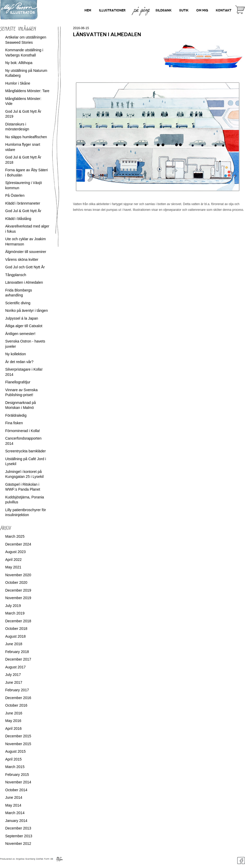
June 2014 (14, 797)
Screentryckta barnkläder (26, 451)
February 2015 (17, 775)
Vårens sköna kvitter (22, 259)
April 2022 (13, 560)
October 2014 (16, 790)
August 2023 (16, 552)
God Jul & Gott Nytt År (23, 211)
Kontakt (224, 10)
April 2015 (13, 759)
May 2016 (13, 721)
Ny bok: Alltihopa (19, 63)
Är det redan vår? (19, 362)
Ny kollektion (16, 354)
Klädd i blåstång (18, 219)
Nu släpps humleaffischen (26, 137)
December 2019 (18, 590)
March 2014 (15, 813)
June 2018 (14, 644)
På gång (141, 6)
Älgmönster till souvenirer (26, 252)
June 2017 (14, 682)
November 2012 (18, 844)
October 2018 (16, 629)
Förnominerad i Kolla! (23, 431)
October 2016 (16, 705)
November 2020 (18, 575)
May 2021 (13, 567)
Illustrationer (112, 10)
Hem (88, 10)
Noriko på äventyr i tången (26, 311)
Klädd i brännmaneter (23, 203)
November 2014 (18, 782)
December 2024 (18, 544)
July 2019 (13, 606)
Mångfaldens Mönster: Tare (27, 91)
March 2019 (15, 613)
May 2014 (13, 805)
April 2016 (13, 728)
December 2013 (18, 828)
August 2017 (16, 667)
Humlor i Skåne (18, 83)
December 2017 (18, 659)
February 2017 (17, 690)
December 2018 (18, 621)
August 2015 (16, 751)
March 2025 (15, 536)
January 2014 (16, 821)
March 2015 (15, 767)
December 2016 (18, 698)
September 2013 (19, 836)
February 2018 (17, 652)
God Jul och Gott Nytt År (25, 267)
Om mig (202, 10)
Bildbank (164, 10)
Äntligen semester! (20, 334)
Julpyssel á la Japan (22, 318)
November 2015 (18, 744)
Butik (184, 10)
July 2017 (13, 675)
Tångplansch (16, 275)
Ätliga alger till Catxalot (24, 326)
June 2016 (14, 713)
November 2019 (18, 598)
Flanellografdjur (18, 382)
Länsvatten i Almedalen (24, 282)
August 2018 (16, 636)
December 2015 (18, 736)
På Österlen (15, 195)
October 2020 (16, 582)
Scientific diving (18, 303)
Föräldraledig (16, 415)
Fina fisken (14, 423)
